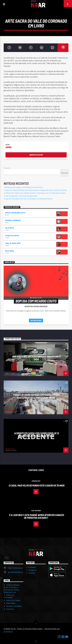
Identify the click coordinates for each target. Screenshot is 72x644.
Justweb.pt (8, 632)
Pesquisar (7, 168)
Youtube (32, 573)
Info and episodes (36, 321)
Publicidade (11, 603)
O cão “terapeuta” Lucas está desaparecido (21, 196)
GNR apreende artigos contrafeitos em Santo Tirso (23, 187)
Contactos (10, 609)
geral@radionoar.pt (15, 572)
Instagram (32, 570)
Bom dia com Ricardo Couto (15, 213)
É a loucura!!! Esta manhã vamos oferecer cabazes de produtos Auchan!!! (37, 516)
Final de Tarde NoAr (13, 243)
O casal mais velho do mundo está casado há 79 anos (37, 485)
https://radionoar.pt (15, 568)
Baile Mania (10, 251)
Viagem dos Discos (12, 235)
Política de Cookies (13, 600)
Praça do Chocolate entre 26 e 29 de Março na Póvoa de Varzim (28, 199)
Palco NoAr (9, 228)
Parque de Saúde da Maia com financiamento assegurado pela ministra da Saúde (35, 190)
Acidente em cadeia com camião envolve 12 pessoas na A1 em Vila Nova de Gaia (35, 193)
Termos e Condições (14, 606)
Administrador (10, 372)
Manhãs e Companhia (13, 220)
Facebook (32, 567)
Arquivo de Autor (36, 155)
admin (8, 147)
